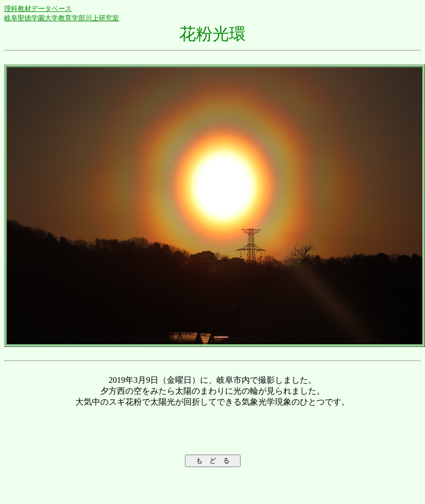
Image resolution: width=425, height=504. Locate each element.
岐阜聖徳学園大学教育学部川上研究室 (62, 18)
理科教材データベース (38, 9)
